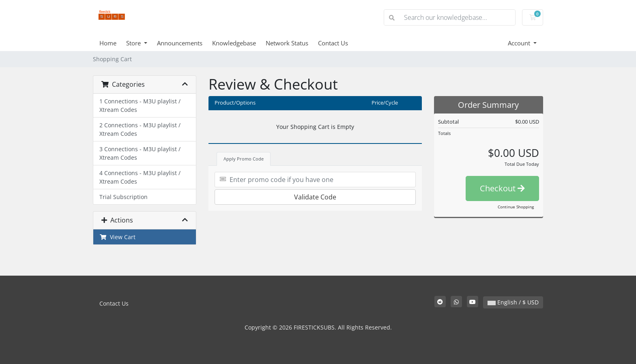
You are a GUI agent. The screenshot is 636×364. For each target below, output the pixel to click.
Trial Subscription (124, 197)
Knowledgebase (234, 43)
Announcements (180, 43)
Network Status (287, 43)
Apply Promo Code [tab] (244, 159)
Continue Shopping (516, 207)
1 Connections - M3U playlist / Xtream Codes (140, 105)
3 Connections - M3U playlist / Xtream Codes (140, 153)
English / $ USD (513, 302)
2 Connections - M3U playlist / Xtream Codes (140, 129)
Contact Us (333, 43)
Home (108, 43)
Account (520, 43)
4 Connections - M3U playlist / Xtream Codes (140, 177)
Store (134, 43)
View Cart (117, 237)
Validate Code (315, 197)
